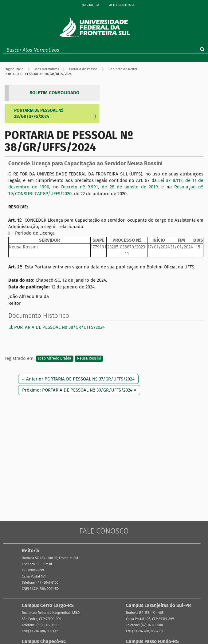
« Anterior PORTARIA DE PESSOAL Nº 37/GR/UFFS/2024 (78, 379)
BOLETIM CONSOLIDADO (54, 93)
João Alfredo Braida (55, 359)
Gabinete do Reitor (123, 69)
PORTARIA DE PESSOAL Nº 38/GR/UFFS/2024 (39, 113)
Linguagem (90, 5)
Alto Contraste (123, 5)
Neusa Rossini (89, 359)
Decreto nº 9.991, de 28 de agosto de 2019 (110, 187)
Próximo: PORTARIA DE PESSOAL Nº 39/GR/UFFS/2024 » (79, 390)
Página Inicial (14, 69)
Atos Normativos (47, 69)
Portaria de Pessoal (84, 69)
